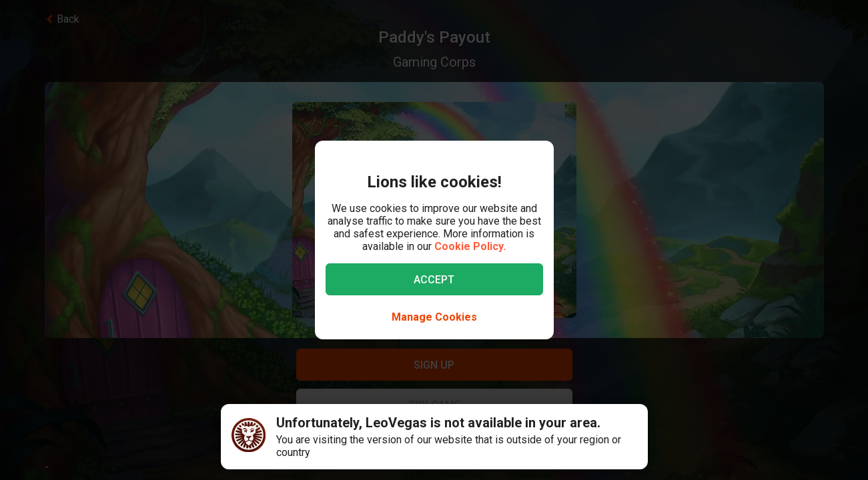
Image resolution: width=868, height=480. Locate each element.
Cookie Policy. (470, 246)
